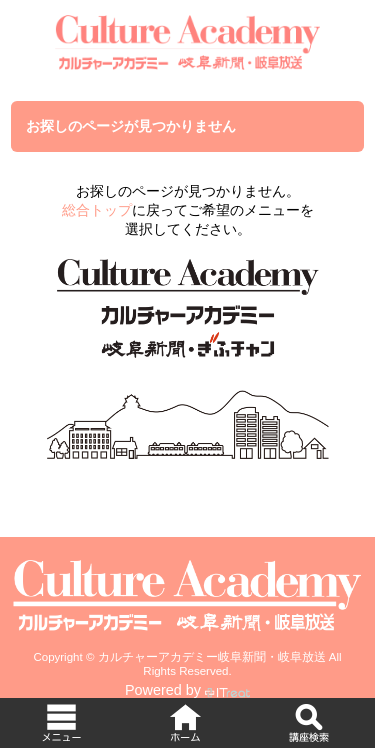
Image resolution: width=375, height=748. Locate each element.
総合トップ (97, 210)
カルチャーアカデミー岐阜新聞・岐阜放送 (212, 657)
